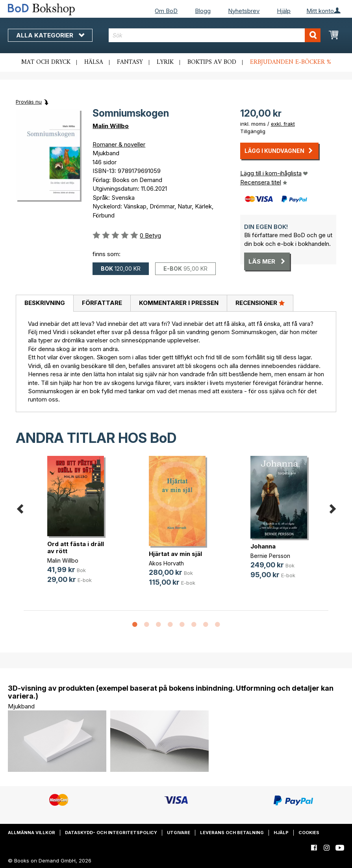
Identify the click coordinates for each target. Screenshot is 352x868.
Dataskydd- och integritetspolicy (111, 833)
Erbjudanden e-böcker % (291, 62)
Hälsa (94, 62)
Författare (102, 303)
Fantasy (130, 62)
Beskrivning (45, 303)
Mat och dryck (46, 62)
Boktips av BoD (212, 62)
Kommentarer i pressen (179, 303)
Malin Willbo (111, 126)
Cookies (309, 833)
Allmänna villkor (31, 833)
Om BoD (166, 11)
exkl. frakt (283, 124)
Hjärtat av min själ (175, 554)
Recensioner (260, 303)
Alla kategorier (50, 35)
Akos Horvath (166, 563)
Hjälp (284, 11)
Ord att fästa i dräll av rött (76, 547)
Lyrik (165, 62)
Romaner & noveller (119, 144)
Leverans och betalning (232, 833)
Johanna (263, 546)
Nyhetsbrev (244, 11)
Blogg (203, 11)
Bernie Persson (270, 556)
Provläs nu (29, 102)
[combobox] (215, 35)
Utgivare (179, 833)
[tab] (44, 303)
